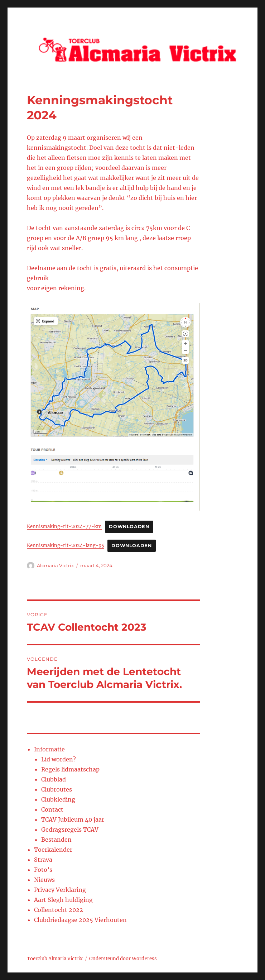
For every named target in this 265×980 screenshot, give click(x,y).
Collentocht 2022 (59, 910)
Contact (52, 809)
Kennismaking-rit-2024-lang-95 (66, 545)
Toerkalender (53, 850)
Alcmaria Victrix (55, 565)
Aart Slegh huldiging (63, 900)
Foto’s (43, 870)
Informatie (49, 749)
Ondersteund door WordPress (123, 959)
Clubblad (54, 779)
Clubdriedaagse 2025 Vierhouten (80, 920)
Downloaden (129, 527)
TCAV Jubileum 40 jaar (73, 819)
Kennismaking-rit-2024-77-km (64, 526)
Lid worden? (59, 759)
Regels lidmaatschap (70, 769)
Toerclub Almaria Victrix (55, 959)
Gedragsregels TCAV (70, 830)
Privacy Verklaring (60, 890)
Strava (43, 860)
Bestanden (56, 840)
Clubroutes (57, 789)
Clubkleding (58, 799)
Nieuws (44, 880)
